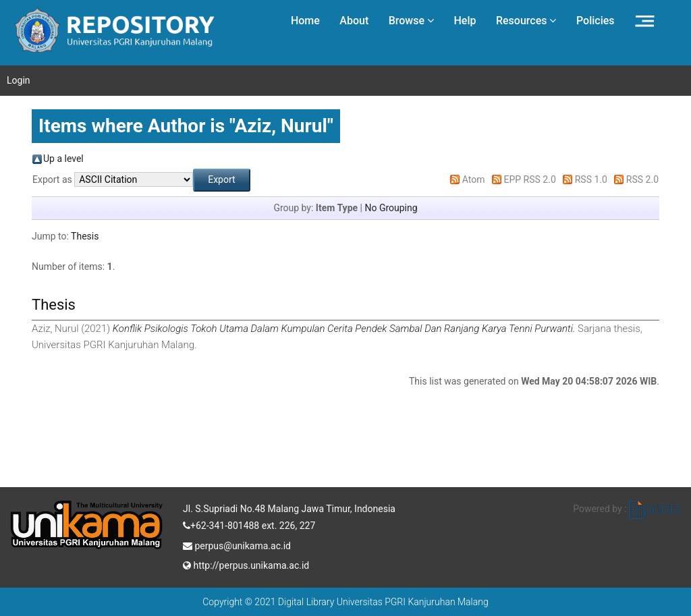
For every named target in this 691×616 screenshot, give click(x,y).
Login (19, 80)
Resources (526, 21)
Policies (596, 21)
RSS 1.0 (591, 179)
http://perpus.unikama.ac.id (246, 564)
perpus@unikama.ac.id (237, 544)
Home (305, 21)
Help (465, 21)
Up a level (63, 159)
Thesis (85, 236)
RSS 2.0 (642, 179)
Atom (474, 179)
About (354, 21)
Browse (411, 21)
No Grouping (391, 208)
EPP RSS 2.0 (530, 179)
